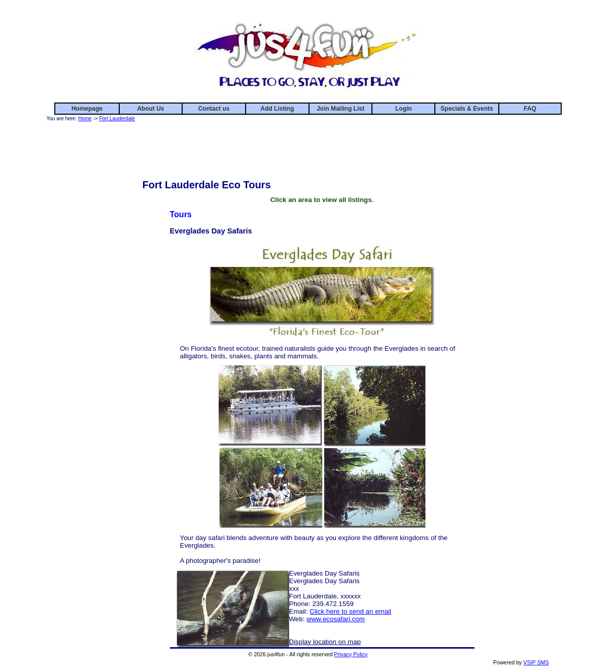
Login (404, 109)
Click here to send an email (350, 611)
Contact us (214, 109)
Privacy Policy (351, 654)
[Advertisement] (322, 146)
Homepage (87, 109)
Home (85, 119)
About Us (150, 109)
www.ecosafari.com (336, 619)
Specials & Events (467, 109)
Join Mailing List (340, 109)
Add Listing (277, 109)
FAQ (530, 109)
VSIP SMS (536, 662)
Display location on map (325, 642)
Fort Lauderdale (117, 119)
